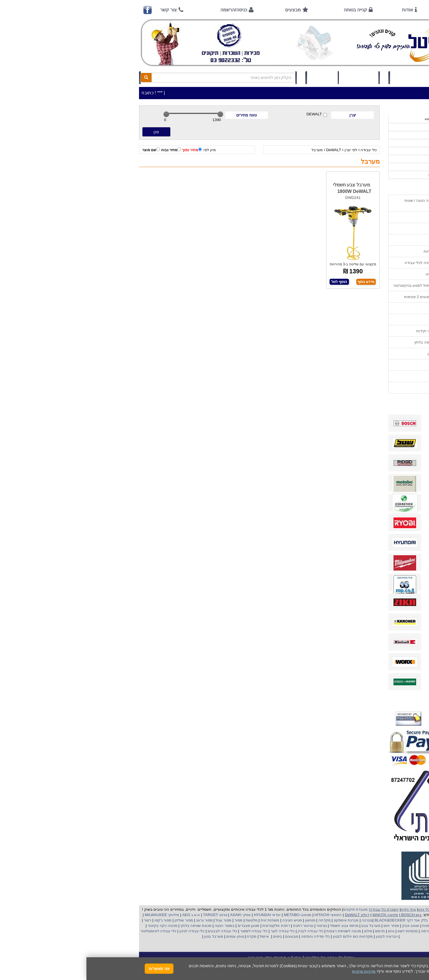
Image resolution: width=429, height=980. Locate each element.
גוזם (305, 931)
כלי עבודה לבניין (223, 931)
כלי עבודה (282, 150)
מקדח (165, 936)
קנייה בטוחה (269, 10)
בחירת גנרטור (361, 320)
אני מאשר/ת (73, 968)
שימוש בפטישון (360, 308)
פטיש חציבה (205, 920)
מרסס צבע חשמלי (257, 926)
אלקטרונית (185, 926)
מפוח (340, 926)
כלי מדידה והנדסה (229, 936)
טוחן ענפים (148, 936)
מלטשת (165, 920)
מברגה (281, 920)
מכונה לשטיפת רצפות (257, 931)
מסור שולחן (97, 920)
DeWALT (247, 150)
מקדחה (238, 920)
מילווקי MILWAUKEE (75, 915)
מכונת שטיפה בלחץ (109, 926)
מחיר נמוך (105, 150)
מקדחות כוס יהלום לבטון (266, 936)
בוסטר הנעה (137, 926)
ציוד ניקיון (366, 135)
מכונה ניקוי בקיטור (76, 926)
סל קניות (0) (272, 78)
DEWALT (230, 114)
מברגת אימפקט (259, 920)
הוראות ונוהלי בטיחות (355, 251)
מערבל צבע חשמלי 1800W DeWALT (266, 188)
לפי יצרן (264, 150)
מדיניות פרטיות (360, 376)
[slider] (80, 114)
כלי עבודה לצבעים (136, 931)
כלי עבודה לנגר (196, 931)
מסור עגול (137, 920)
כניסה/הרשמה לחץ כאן (325, 78)
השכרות (368, 151)
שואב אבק (324, 926)
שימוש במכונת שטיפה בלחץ (350, 342)
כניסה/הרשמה (147, 10)
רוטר (61, 920)
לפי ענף (368, 167)
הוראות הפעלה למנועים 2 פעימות (345, 297)
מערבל (231, 150)
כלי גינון (368, 143)
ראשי (364, 10)
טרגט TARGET (128, 915)
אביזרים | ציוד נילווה (358, 175)
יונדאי (190, 915)
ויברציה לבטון (300, 936)
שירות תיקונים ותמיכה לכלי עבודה (345, 263)
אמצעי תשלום (361, 217)
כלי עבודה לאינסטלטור (72, 931)
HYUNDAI (175, 915)
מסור (152, 920)
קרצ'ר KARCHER (358, 920)
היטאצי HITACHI (241, 915)
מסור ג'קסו (76, 920)
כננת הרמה (343, 931)
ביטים (191, 936)
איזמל (178, 936)
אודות (321, 10)
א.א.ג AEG (104, 915)
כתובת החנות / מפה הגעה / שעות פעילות (345, 203)
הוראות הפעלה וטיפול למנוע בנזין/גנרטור (339, 285)
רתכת (199, 926)
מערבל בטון (127, 936)
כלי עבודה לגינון (105, 931)
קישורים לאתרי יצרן (357, 354)
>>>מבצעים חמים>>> (356, 119)
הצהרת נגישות (361, 388)
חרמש (294, 931)
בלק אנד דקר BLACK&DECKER (314, 920)
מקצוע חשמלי (358, 926)
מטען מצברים (161, 926)
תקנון (368, 365)
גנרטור (235, 926)
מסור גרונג (117, 920)
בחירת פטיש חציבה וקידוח (351, 331)
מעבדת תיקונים (269, 909)
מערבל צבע (284, 926)
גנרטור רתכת (216, 926)
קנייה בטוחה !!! (360, 240)
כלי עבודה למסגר (167, 931)
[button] (417, 953)
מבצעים (207, 10)
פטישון (224, 920)
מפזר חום (304, 926)
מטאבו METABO (211, 915)
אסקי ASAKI (154, 915)
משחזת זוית (183, 920)
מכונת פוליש (365, 931)
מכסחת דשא (321, 931)
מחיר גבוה (85, 150)
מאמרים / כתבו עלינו (356, 274)
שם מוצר (65, 150)
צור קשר (82, 10)
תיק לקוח (236, 78)
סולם (281, 931)
